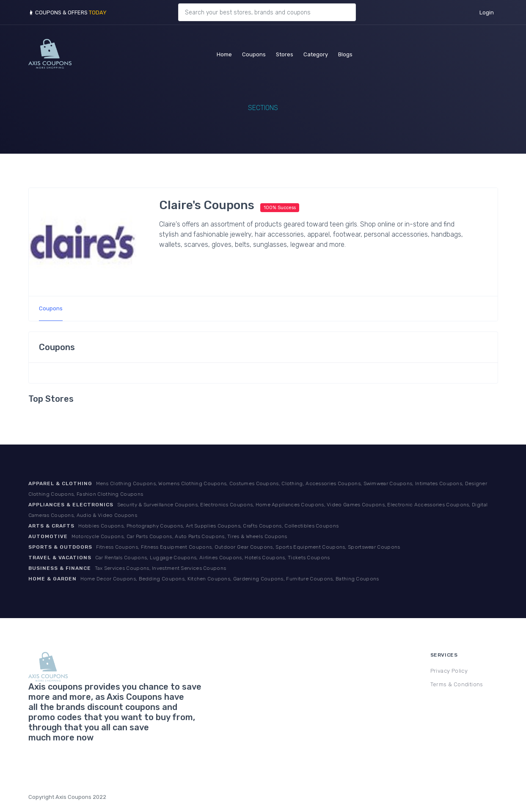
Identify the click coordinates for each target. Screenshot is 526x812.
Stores (285, 53)
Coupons (254, 53)
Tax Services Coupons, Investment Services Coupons (161, 568)
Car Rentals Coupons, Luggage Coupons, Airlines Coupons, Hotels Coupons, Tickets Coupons (213, 558)
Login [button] (487, 12)
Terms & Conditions (457, 684)
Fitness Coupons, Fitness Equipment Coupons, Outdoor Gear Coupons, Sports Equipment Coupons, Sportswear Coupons (248, 547)
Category (316, 53)
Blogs (345, 53)
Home (224, 53)
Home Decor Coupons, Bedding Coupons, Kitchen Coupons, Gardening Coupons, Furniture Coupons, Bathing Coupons (230, 579)
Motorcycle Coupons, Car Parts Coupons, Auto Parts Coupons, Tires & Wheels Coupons (179, 536)
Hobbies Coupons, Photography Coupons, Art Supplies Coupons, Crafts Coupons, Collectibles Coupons (209, 526)
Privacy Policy (449, 671)
